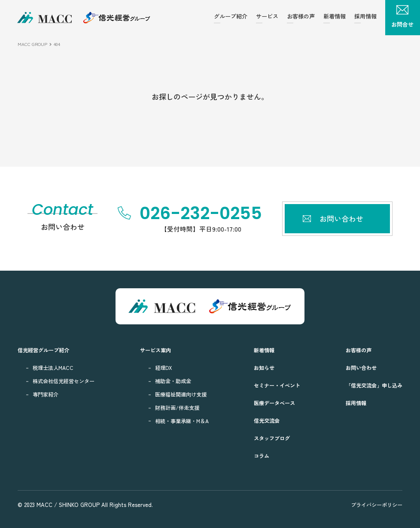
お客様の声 (301, 16)
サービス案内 (155, 350)
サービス (267, 16)
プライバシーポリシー (377, 505)
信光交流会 (267, 421)
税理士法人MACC (53, 368)
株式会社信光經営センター (64, 381)
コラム (262, 456)
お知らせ (264, 368)
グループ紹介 (231, 16)
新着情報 (335, 16)
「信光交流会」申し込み (374, 385)
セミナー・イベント (277, 385)
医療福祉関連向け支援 (181, 394)
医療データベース (274, 403)
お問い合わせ (361, 368)
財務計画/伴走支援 (177, 408)
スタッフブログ (272, 438)
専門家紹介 (46, 394)
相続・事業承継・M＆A (182, 421)
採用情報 (365, 16)
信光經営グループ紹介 (43, 350)
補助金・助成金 (173, 381)
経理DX (163, 368)
